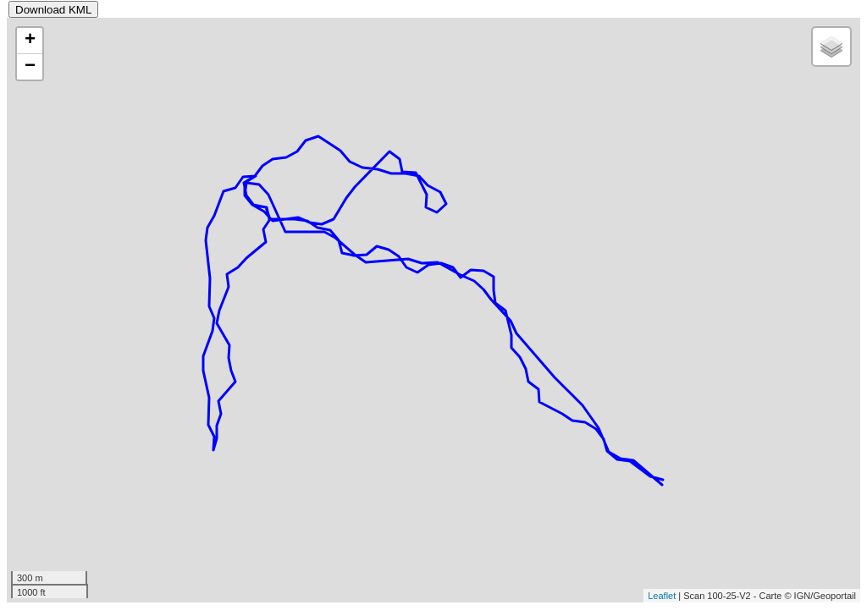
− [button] (30, 67)
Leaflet (662, 596)
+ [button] (30, 41)
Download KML (53, 10)
